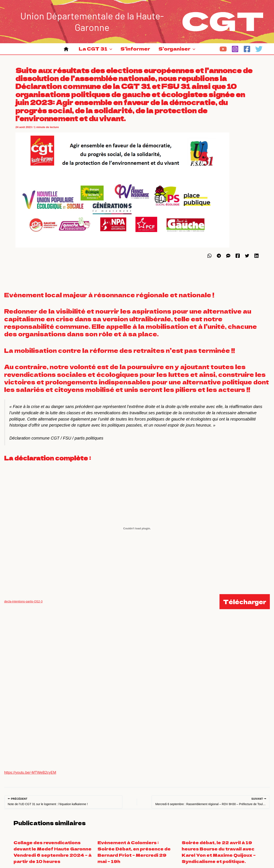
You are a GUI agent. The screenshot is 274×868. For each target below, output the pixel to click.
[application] (108, 51)
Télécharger (245, 606)
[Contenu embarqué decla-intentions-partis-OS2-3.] (137, 532)
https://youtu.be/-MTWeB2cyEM (31, 777)
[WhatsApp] (209, 260)
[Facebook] (247, 51)
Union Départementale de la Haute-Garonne (92, 21)
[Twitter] (259, 51)
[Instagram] (235, 51)
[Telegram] (219, 260)
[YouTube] (223, 51)
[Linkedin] (256, 260)
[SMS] (228, 260)
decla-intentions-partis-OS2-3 (24, 606)
